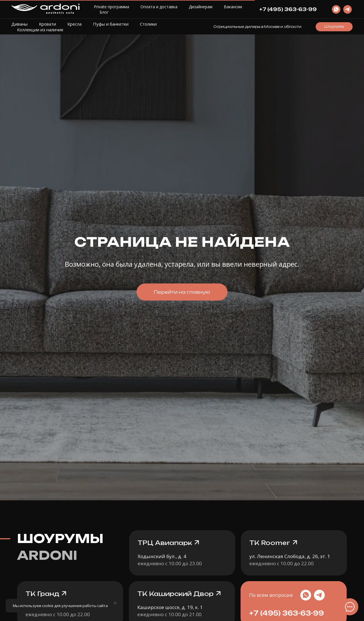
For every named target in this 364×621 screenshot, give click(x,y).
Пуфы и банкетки (111, 24)
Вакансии (233, 7)
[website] (336, 9)
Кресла (75, 24)
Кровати (47, 24)
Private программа (111, 7)
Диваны (19, 24)
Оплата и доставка (159, 7)
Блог (104, 12)
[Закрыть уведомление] (115, 603)
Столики (148, 24)
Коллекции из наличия (40, 30)
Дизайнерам (201, 7)
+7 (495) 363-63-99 (287, 613)
